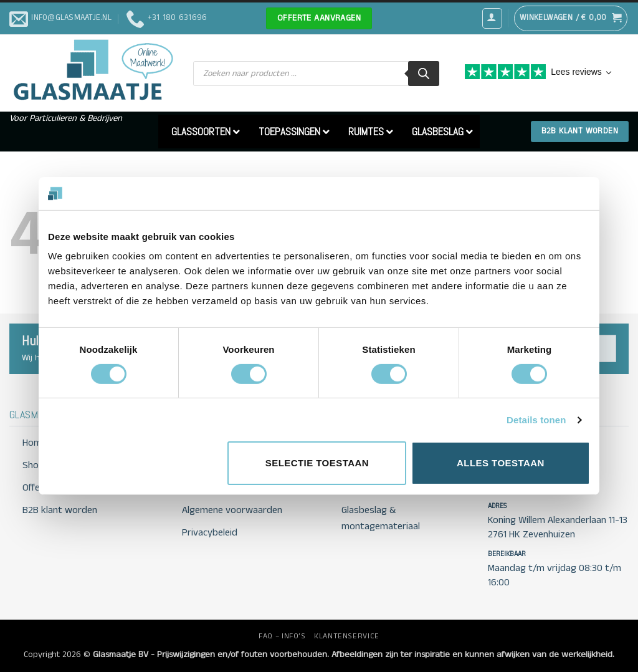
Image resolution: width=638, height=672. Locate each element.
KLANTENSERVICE (347, 636)
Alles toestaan (501, 463)
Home (35, 443)
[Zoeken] (424, 74)
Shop (33, 465)
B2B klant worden (60, 510)
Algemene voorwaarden (232, 510)
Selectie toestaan (317, 463)
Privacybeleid (210, 533)
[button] (492, 18)
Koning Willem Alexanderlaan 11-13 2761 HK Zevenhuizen (558, 527)
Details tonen (536, 420)
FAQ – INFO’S (282, 636)
